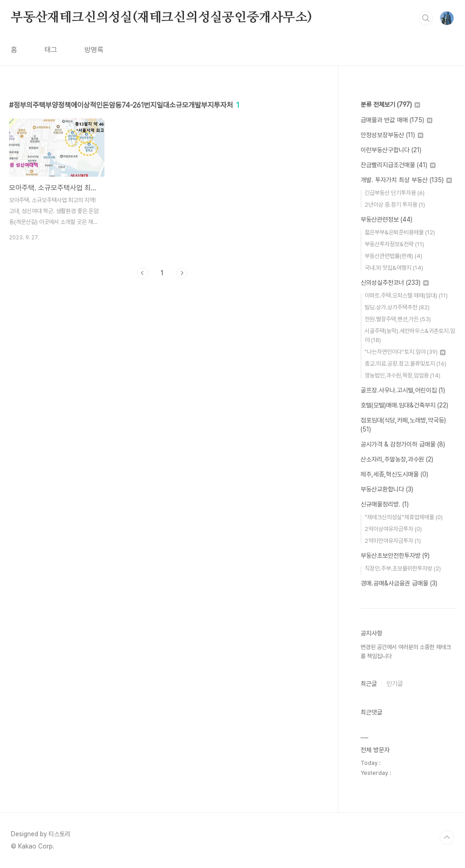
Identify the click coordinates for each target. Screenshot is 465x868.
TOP (447, 838)
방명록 (94, 50)
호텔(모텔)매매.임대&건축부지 (404, 405)
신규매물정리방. (385, 504)
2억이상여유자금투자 (393, 529)
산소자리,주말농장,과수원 (397, 459)
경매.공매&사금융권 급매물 (399, 583)
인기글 (395, 684)
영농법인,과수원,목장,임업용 (403, 375)
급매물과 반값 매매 (396, 120)
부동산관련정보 (386, 219)
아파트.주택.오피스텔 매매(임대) (406, 295)
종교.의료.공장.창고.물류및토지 (406, 364)
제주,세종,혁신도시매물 (394, 474)
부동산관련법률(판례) (393, 256)
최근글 (369, 684)
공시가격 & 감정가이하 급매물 (403, 444)
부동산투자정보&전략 (394, 244)
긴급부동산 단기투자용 (395, 193)
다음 (182, 273)
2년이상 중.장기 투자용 (395, 205)
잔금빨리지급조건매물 (398, 165)
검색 (426, 18)
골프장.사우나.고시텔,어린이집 (403, 390)
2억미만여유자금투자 (393, 541)
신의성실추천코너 (395, 283)
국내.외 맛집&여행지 (394, 268)
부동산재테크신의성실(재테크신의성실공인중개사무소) (161, 18)
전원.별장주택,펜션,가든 (398, 319)
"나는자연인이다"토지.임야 (405, 352)
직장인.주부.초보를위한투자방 (403, 568)
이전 (143, 273)
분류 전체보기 (390, 104)
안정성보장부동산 (392, 135)
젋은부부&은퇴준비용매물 (400, 232)
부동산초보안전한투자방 (395, 556)
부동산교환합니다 (387, 489)
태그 (51, 50)
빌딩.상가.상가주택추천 (397, 307)
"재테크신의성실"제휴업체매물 (404, 517)
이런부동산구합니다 (391, 150)
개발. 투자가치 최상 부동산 (406, 180)
